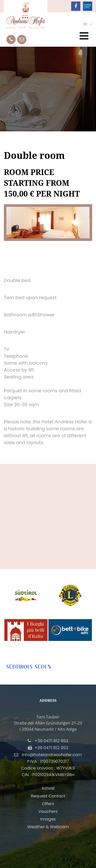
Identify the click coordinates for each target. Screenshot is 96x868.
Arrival (48, 788)
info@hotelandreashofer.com (52, 755)
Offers (48, 804)
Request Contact (48, 796)
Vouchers (48, 811)
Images (48, 819)
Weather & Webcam (48, 827)
